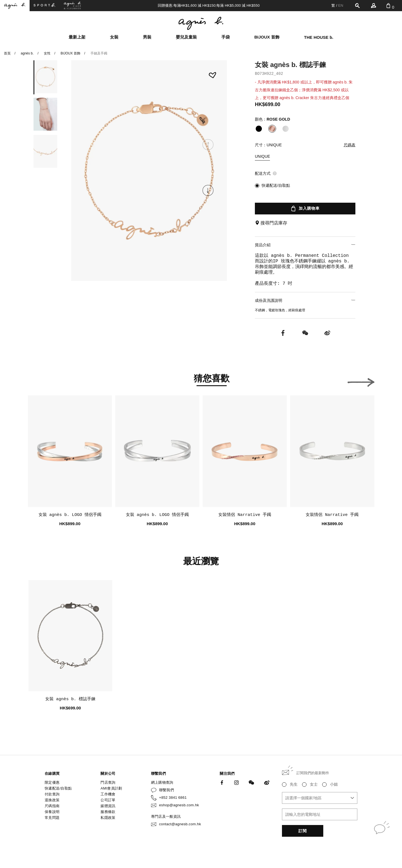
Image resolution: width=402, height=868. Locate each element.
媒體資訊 (108, 806)
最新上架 (77, 37)
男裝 (147, 37)
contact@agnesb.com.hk (180, 824)
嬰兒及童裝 (186, 37)
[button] (208, 190)
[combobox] (320, 798)
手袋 (226, 37)
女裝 (114, 37)
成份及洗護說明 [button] (305, 300)
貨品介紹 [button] (305, 245)
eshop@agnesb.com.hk (179, 805)
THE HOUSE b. (319, 37)
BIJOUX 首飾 (267, 37)
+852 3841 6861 (173, 798)
